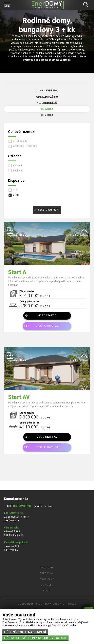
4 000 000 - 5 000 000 (25, 146)
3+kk (16, 195)
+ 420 (17, 506)
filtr (48, 210)
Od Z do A (47, 115)
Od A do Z (47, 109)
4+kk (16, 190)
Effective (47, 573)
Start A (17, 272)
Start (47, 591)
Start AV (19, 397)
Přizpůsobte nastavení (25, 632)
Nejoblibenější (47, 103)
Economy (47, 568)
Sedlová (17, 171)
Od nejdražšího (47, 97)
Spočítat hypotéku (48, 326)
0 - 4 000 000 (20, 141)
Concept (47, 585)
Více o (47, 316)
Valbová (17, 166)
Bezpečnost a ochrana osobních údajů (47, 604)
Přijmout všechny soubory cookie (35, 638)
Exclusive (47, 579)
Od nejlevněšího (47, 90)
